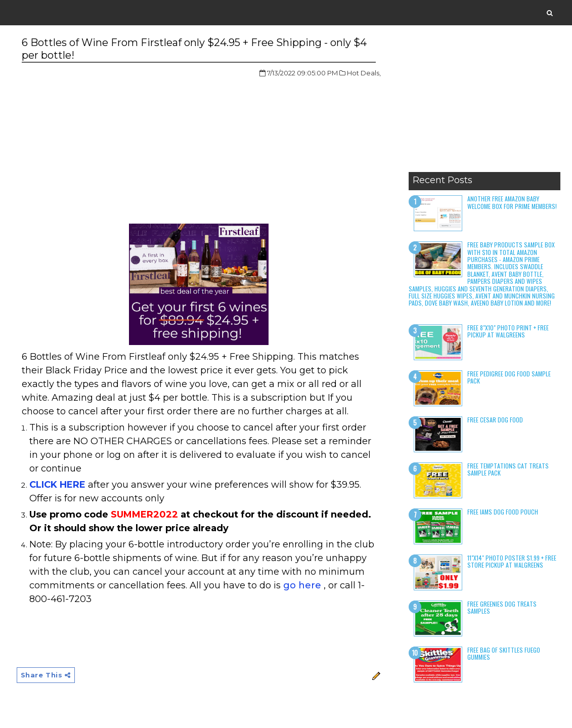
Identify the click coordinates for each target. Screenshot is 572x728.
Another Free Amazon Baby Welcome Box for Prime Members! (512, 202)
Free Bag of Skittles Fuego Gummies (504, 653)
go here (302, 585)
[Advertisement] (485, 104)
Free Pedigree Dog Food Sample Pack (509, 377)
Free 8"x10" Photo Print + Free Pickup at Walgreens (508, 331)
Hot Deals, (364, 73)
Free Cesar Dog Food (495, 420)
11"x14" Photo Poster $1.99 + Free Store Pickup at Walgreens (512, 561)
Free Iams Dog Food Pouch (503, 512)
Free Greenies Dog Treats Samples (502, 607)
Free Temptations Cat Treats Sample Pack (508, 469)
